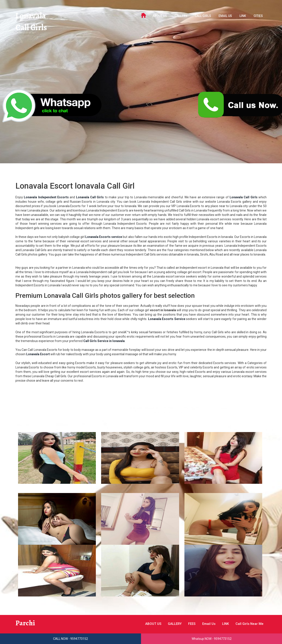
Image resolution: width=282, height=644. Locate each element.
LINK (243, 16)
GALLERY (181, 16)
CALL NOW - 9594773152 (70, 639)
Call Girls (33, 30)
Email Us (225, 16)
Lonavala (33, 16)
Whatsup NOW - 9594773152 (212, 639)
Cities (258, 16)
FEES (185, 624)
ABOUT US (160, 16)
